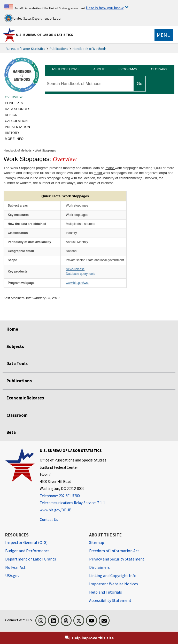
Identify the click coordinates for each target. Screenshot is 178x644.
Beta (11, 432)
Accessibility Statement (110, 600)
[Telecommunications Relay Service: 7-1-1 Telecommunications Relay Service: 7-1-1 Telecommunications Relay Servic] (73, 503)
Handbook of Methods (90, 49)
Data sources (18, 109)
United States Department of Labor (33, 18)
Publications (59, 49)
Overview (14, 97)
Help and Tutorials (106, 592)
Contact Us (49, 520)
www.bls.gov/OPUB (56, 510)
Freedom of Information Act (114, 551)
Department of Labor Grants (31, 559)
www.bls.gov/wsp (78, 283)
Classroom (17, 415)
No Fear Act (15, 567)
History (12, 133)
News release (75, 269)
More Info (14, 139)
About (99, 69)
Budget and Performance (27, 551)
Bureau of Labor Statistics (25, 49)
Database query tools (80, 274)
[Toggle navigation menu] (164, 35)
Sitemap (97, 542)
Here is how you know (105, 8)
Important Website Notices (114, 584)
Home (12, 329)
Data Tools (17, 363)
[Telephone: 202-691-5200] (73, 496)
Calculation (16, 121)
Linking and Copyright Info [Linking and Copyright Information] (113, 575)
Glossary (159, 69)
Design (11, 115)
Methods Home (66, 69)
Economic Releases (25, 398)
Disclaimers (99, 567)
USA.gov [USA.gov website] (12, 575)
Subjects (15, 346)
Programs (128, 69)
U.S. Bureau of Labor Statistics (45, 35)
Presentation (18, 127)
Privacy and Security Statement (117, 559)
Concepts (14, 103)
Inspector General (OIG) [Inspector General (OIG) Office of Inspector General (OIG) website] (26, 542)
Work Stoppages (45, 150)
